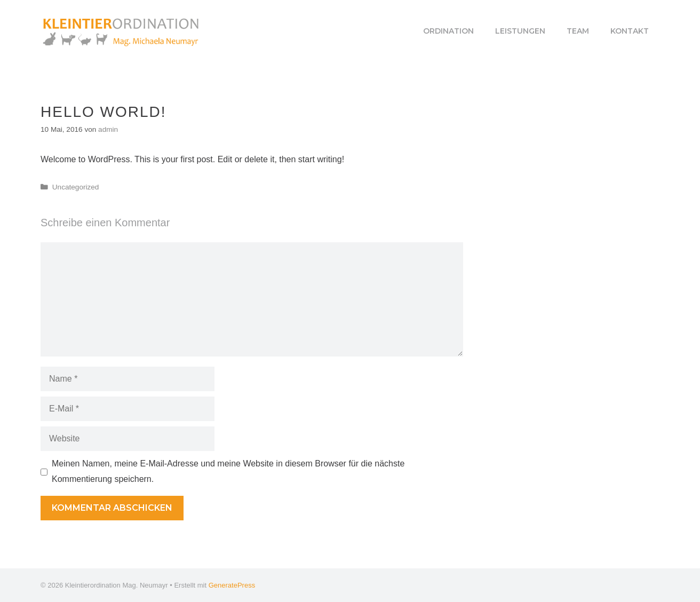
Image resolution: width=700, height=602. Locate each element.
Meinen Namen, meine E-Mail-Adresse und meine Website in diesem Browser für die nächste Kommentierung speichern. (228, 471)
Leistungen (520, 31)
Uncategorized (76, 187)
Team (578, 31)
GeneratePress (232, 585)
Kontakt (630, 31)
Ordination (448, 31)
